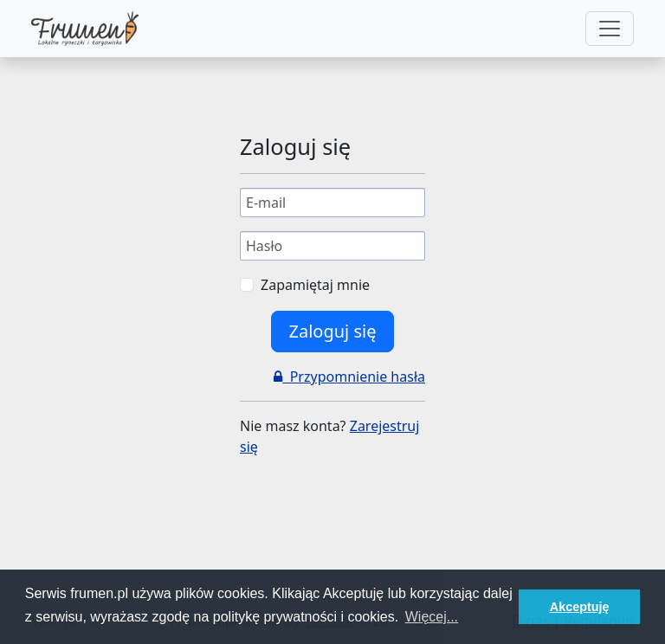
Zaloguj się (333, 331)
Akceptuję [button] (580, 607)
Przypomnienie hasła (349, 377)
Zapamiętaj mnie (315, 285)
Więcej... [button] (432, 617)
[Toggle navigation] (610, 29)
